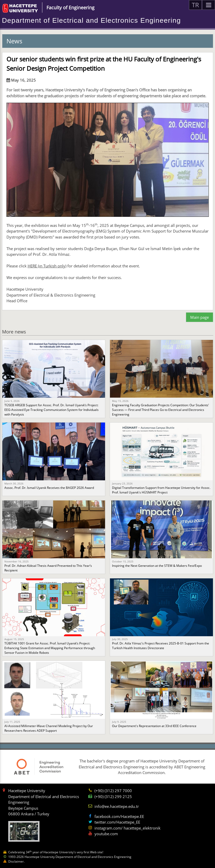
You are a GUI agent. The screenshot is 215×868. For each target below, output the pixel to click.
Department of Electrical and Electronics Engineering (91, 20)
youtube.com (106, 834)
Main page (200, 317)
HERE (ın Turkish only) (47, 266)
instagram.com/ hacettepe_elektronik (128, 828)
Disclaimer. (16, 861)
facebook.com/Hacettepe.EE (119, 816)
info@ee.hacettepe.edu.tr (117, 806)
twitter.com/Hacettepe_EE (117, 822)
